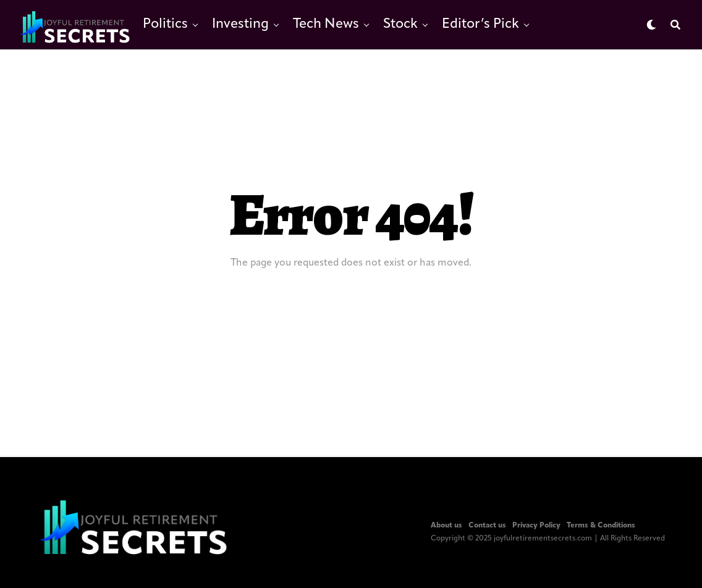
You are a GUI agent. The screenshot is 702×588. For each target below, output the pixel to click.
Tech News (326, 24)
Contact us (487, 526)
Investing (240, 24)
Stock (400, 24)
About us (446, 526)
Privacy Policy (536, 526)
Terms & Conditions (601, 526)
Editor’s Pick (480, 24)
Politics (165, 24)
